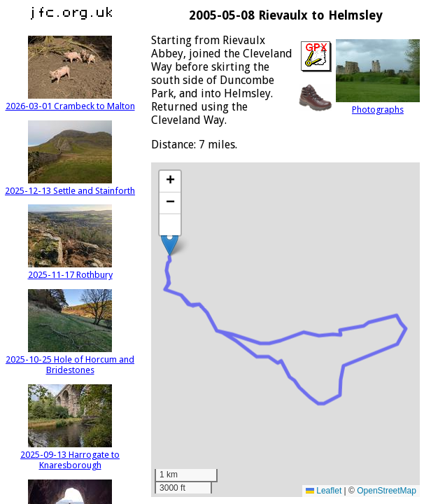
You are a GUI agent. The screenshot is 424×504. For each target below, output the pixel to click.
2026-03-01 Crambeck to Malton (70, 101)
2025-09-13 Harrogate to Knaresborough (70, 455)
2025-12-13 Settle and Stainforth (70, 185)
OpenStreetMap (387, 491)
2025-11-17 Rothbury (70, 269)
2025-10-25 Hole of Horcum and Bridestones (70, 359)
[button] (170, 242)
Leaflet (324, 491)
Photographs (378, 104)
